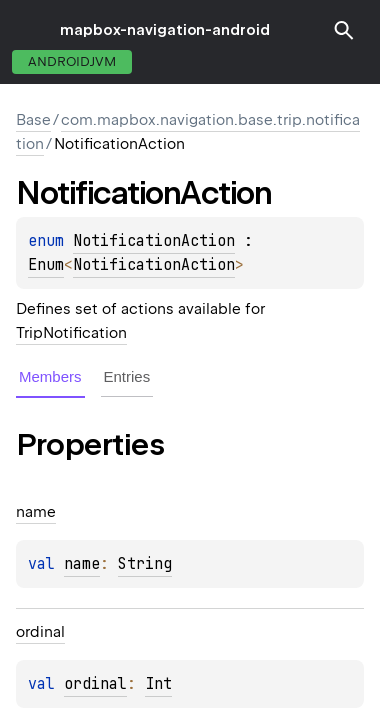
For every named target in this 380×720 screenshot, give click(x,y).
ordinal (95, 684)
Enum (46, 265)
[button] (344, 30)
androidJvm (72, 61)
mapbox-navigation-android (165, 30)
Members (50, 376)
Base (33, 120)
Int (158, 684)
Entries (127, 376)
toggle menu (30, 30)
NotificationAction (154, 241)
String (145, 564)
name (82, 564)
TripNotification (71, 333)
